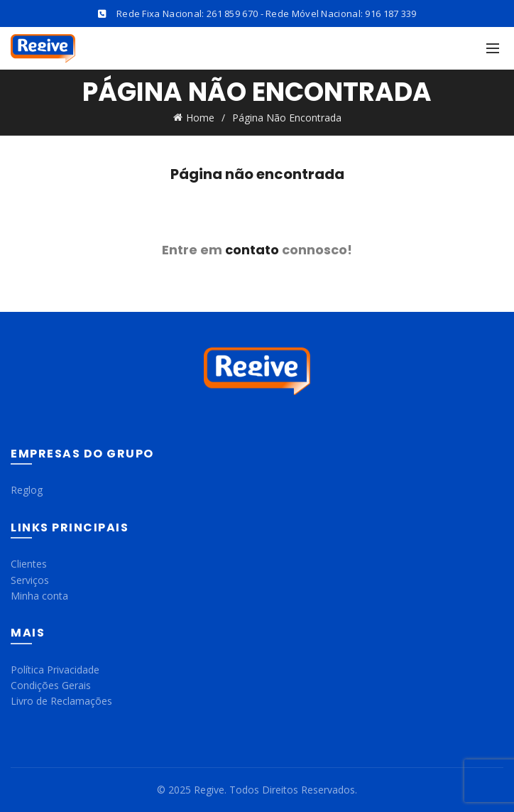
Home (200, 118)
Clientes (29, 564)
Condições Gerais (51, 685)
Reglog (27, 490)
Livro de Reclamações (61, 701)
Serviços (30, 580)
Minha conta (39, 596)
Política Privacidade (55, 670)
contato (252, 250)
